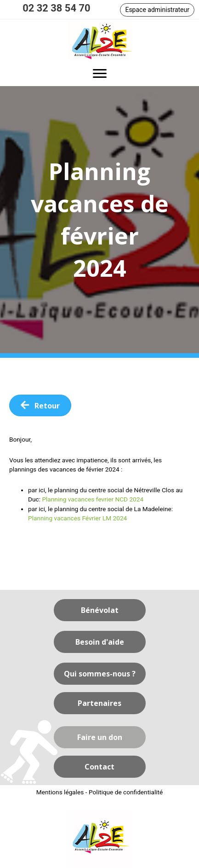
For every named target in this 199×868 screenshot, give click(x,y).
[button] (157, 10)
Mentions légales (60, 792)
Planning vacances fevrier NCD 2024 (93, 499)
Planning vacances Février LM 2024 (77, 518)
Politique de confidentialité (126, 792)
